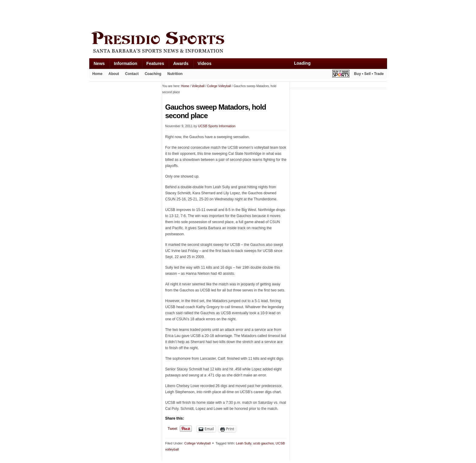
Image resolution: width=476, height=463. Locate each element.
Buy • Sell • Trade (369, 74)
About (114, 74)
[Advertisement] (200, 14)
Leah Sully (244, 443)
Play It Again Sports (341, 75)
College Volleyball (197, 443)
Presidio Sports (238, 43)
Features (155, 63)
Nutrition (175, 74)
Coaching (153, 74)
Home (97, 74)
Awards (181, 63)
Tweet (172, 429)
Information (126, 63)
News (99, 63)
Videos (205, 63)
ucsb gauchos (263, 443)
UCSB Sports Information (217, 126)
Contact (132, 74)
